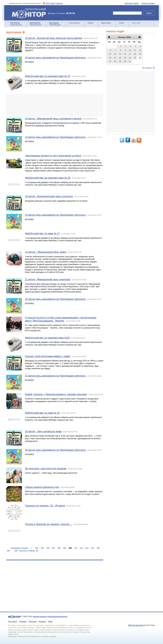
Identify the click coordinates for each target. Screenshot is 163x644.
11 (135, 50)
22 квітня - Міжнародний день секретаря (48, 279)
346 (8, 551)
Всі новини (147, 68)
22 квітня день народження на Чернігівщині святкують (55, 299)
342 (81, 548)
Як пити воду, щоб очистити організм (46, 469)
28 (115, 61)
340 (70, 548)
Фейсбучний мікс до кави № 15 (42, 413)
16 (125, 54)
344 (93, 548)
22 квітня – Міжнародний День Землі (46, 252)
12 (140, 50)
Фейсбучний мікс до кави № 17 (42, 233)
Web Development (136, 625)
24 (130, 58)
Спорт (121, 23)
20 (110, 58)
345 (98, 548)
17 (130, 54)
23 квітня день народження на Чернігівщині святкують (55, 215)
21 (115, 58)
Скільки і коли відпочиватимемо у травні (48, 356)
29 (120, 61)
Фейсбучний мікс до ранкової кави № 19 (48, 76)
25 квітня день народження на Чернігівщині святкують (55, 58)
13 (110, 54)
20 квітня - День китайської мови (43, 431)
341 (76, 548)
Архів (50, 621)
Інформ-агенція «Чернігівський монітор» (30, 13)
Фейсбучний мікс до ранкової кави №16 (47, 338)
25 (135, 58)
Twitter (52, 3)
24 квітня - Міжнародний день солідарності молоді (53, 119)
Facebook (59, 3)
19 (140, 54)
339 (65, 548)
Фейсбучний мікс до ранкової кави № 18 (48, 178)
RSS (48, 3)
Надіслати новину (132, 3)
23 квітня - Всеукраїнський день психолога (49, 196)
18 (135, 54)
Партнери (33, 621)
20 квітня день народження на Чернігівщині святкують (55, 450)
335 (42, 548)
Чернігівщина (16, 24)
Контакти (42, 621)
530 (16, 551)
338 (59, 548)
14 (115, 54)
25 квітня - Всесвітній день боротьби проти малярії (54, 38)
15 (120, 54)
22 (120, 58)
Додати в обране (148, 3)
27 (110, 61)
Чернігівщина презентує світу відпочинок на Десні (53, 156)
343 (87, 548)
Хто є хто (136, 23)
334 (37, 548)
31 (130, 61)
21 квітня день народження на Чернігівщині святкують (55, 376)
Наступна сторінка (27, 551)
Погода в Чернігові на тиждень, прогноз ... (49, 524)
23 (125, 58)
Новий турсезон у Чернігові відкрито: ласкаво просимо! (56, 394)
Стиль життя (74, 23)
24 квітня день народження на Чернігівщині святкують (55, 137)
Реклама (23, 621)
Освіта (90, 23)
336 (48, 548)
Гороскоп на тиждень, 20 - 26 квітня (45, 506)
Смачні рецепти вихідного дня (42, 487)
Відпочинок (106, 23)
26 (140, 58)
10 (130, 50)
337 (53, 548)
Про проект (13, 621)
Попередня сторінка (19, 548)
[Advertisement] (55, 105)
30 (125, 61)
